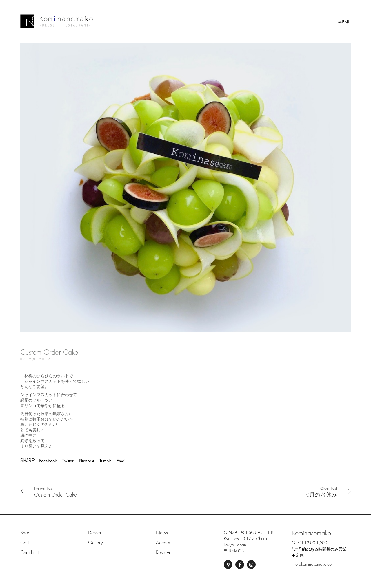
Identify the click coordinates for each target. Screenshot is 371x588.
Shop (25, 533)
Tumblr (105, 461)
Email (121, 461)
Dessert (95, 533)
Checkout (29, 553)
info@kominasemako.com (313, 564)
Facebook (48, 461)
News (162, 533)
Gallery (96, 543)
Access (163, 543)
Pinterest (87, 461)
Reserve (164, 553)
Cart (24, 543)
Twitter (68, 461)
